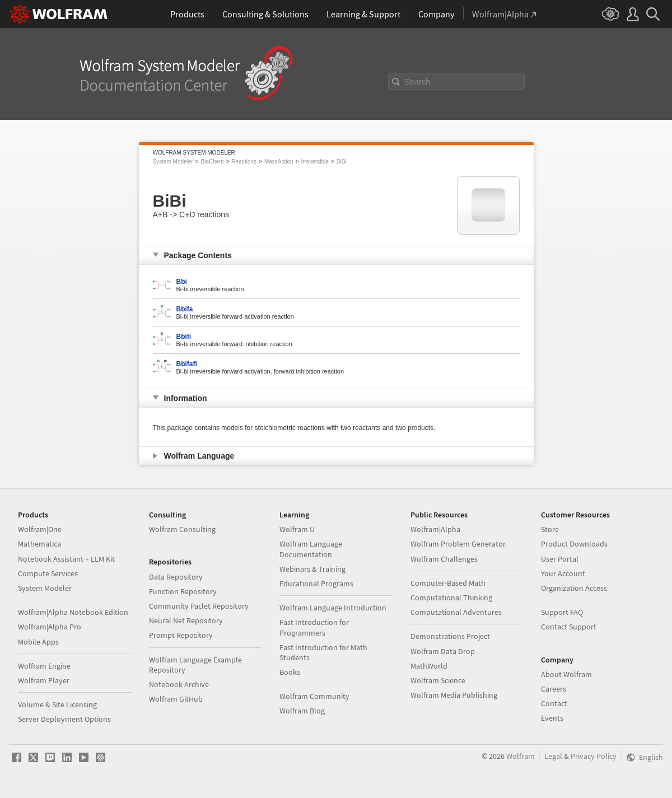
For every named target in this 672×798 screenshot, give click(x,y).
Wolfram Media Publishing (454, 695)
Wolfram (521, 756)
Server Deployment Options (64, 719)
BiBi (342, 162)
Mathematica (39, 544)
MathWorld (429, 666)
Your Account (563, 573)
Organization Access (574, 588)
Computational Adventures (456, 612)
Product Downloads (574, 544)
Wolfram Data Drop (443, 651)
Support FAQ (562, 612)
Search (418, 82)
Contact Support (569, 627)
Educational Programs (316, 584)
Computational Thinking (451, 598)
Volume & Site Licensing (57, 704)
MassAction (279, 162)
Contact (554, 703)
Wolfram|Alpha (435, 529)
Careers (554, 689)
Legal (553, 756)
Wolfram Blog (302, 711)
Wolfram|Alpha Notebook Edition (73, 612)
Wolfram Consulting (182, 529)
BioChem (213, 162)
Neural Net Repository (186, 620)
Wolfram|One (40, 529)
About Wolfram (566, 674)
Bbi (182, 282)
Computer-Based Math (448, 583)
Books (290, 672)
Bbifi (184, 337)
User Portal (560, 559)
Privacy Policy (594, 756)
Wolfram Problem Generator (458, 544)
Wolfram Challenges (444, 559)
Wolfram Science (438, 680)
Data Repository (176, 577)
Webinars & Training (312, 569)
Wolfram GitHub (176, 699)
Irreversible (314, 162)
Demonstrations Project (450, 636)
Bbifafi (187, 364)
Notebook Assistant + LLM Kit (66, 559)
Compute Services (48, 573)
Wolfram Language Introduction (333, 608)
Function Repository (183, 591)
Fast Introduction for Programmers (314, 627)
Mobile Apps (38, 642)
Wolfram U (297, 529)
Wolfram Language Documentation (311, 549)
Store (550, 529)
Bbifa (185, 309)
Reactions (244, 162)
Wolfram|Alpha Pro (50, 627)
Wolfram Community (314, 696)
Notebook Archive (179, 684)
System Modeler (173, 162)
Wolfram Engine (44, 666)
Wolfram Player (44, 680)
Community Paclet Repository (199, 606)
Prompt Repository (181, 635)
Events (552, 718)
